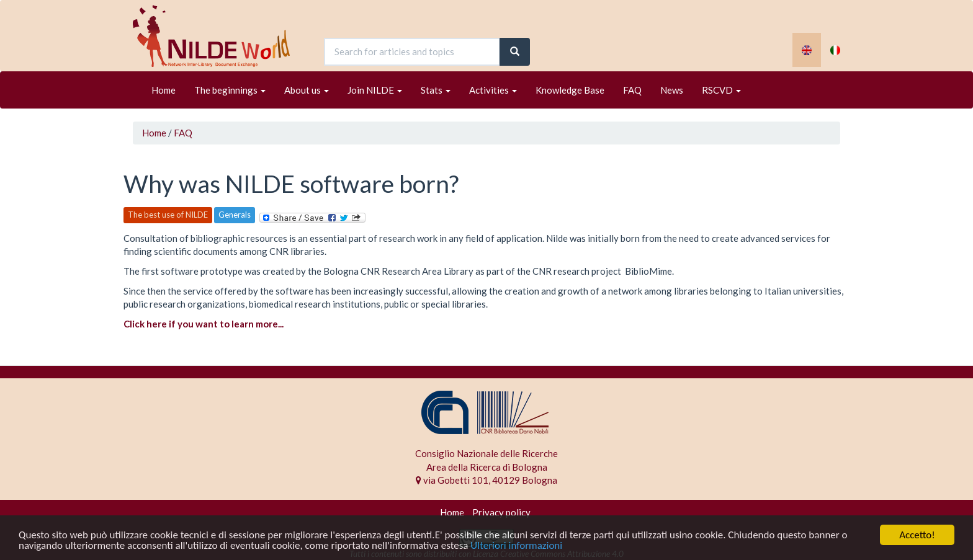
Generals (235, 215)
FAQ (632, 90)
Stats (436, 90)
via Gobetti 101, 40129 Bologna (486, 480)
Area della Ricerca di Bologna (487, 467)
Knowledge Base (570, 90)
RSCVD (721, 90)
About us (307, 90)
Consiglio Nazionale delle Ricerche (486, 453)
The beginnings (230, 90)
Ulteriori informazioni (516, 546)
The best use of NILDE (168, 215)
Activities (493, 90)
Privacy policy (501, 512)
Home (164, 90)
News (672, 90)
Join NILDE (375, 90)
